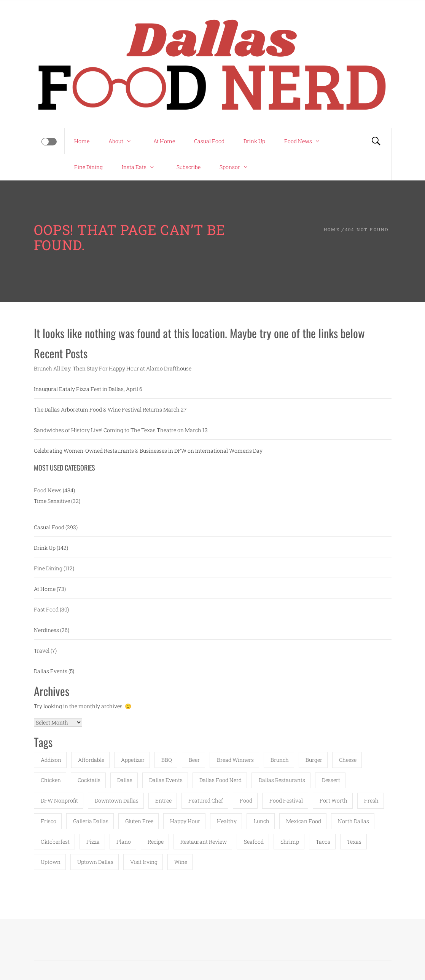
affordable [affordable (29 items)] (91, 760)
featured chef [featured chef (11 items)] (206, 800)
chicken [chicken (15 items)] (51, 780)
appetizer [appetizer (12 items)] (133, 760)
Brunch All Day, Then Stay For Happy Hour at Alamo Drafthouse (113, 368)
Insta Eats (140, 167)
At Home (164, 141)
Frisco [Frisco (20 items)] (49, 821)
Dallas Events (51, 671)
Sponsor (235, 167)
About (121, 141)
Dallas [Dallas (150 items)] (125, 780)
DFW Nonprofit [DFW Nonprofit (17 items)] (59, 800)
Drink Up (254, 141)
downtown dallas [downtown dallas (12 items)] (117, 800)
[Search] (376, 141)
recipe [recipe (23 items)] (156, 842)
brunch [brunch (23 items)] (280, 760)
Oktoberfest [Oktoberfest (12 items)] (55, 842)
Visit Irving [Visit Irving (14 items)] (144, 862)
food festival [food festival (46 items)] (286, 800)
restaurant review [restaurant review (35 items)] (204, 842)
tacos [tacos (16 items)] (323, 842)
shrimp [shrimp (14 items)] (290, 842)
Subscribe (189, 167)
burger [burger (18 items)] (314, 760)
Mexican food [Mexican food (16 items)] (304, 821)
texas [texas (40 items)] (354, 842)
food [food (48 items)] (246, 800)
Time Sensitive (52, 501)
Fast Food (46, 609)
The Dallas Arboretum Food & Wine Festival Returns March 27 (110, 409)
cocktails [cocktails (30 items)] (89, 780)
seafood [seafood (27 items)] (254, 842)
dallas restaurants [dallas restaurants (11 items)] (282, 780)
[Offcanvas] (49, 142)
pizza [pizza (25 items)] (93, 842)
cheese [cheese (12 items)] (348, 760)
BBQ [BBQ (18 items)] (167, 760)
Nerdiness (46, 630)
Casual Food (209, 141)
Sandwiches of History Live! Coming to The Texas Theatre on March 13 (121, 430)
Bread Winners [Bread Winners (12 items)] (235, 760)
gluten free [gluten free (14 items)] (139, 821)
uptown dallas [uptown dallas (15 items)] (95, 862)
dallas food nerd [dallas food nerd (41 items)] (220, 780)
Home (82, 141)
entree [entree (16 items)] (163, 800)
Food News (304, 141)
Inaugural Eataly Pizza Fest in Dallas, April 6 (88, 389)
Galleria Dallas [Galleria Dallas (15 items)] (91, 821)
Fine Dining (88, 167)
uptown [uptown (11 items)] (51, 862)
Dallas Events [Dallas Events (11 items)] (166, 780)
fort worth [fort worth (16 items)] (333, 800)
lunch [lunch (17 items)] (262, 821)
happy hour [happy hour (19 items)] (185, 821)
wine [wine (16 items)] (181, 862)
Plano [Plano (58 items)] (124, 842)
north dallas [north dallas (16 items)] (353, 821)
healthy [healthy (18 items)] (227, 821)
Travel (42, 650)
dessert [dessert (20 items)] (331, 780)
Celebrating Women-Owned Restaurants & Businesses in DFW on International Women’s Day (148, 451)
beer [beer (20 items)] (194, 760)
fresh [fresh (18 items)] (371, 800)
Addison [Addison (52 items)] (51, 760)
